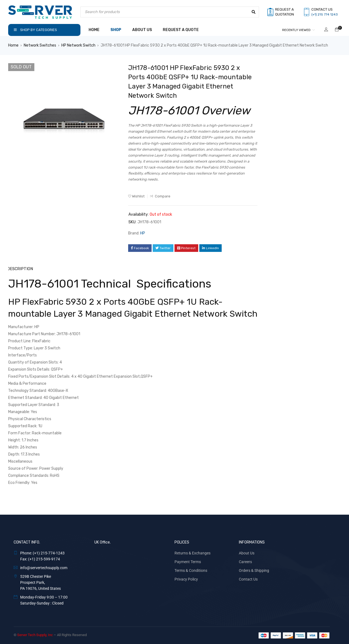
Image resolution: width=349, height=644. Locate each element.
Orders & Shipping (254, 570)
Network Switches (40, 45)
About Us (247, 553)
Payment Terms (188, 561)
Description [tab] (20, 269)
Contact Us (248, 579)
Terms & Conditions (191, 570)
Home (13, 45)
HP (143, 233)
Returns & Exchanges (192, 553)
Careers (245, 561)
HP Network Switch (78, 45)
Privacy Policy (186, 579)
